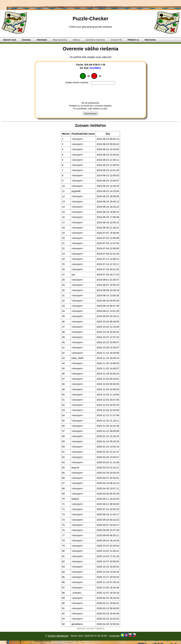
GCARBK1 (95, 68)
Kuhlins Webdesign (58, 636)
